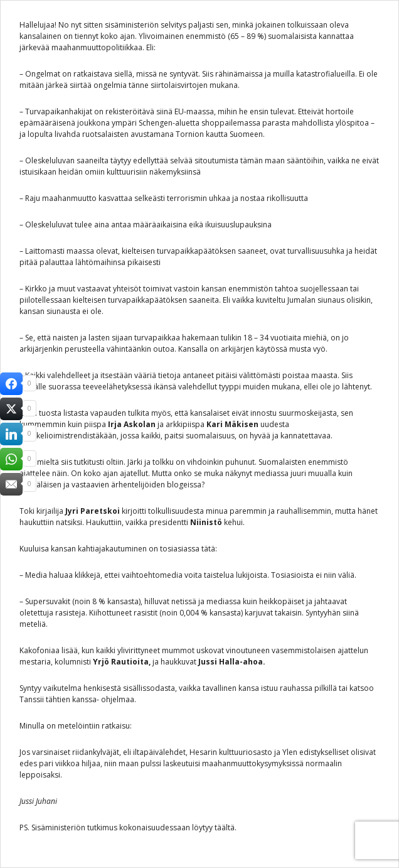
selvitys (173, 25)
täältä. (226, 827)
